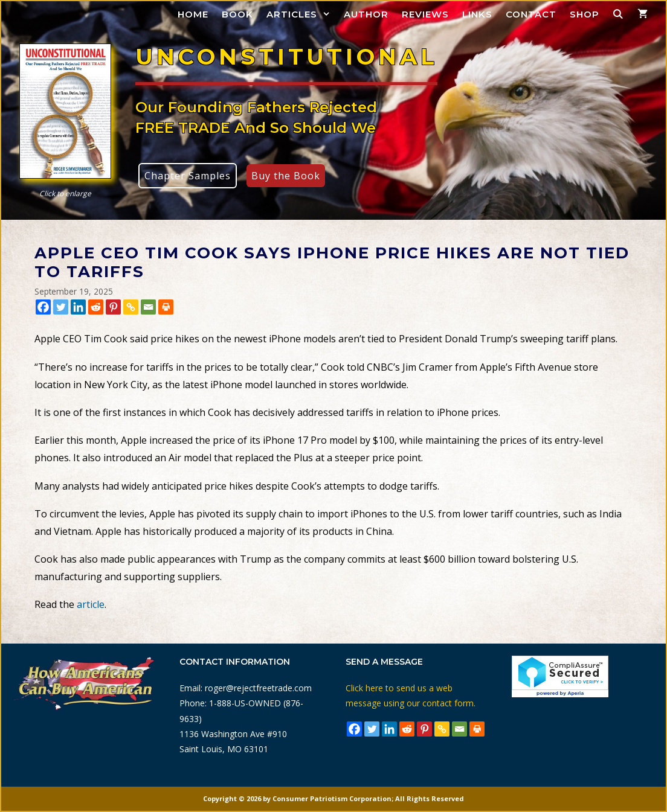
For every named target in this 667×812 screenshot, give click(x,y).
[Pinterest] (113, 307)
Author (366, 14)
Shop (585, 14)
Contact (531, 14)
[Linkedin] (78, 307)
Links (477, 14)
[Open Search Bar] (618, 14)
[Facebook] (43, 307)
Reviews (425, 14)
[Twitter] (61, 307)
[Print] (166, 307)
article (91, 604)
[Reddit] (96, 307)
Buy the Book (286, 176)
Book (237, 14)
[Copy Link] (131, 307)
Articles (302, 14)
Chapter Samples (188, 176)
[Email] (148, 307)
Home (193, 14)
